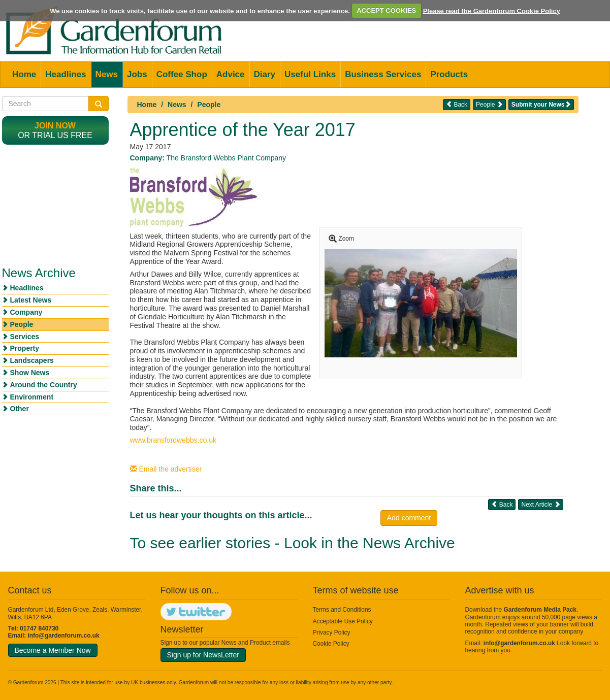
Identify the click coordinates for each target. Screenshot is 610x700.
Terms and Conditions (342, 610)
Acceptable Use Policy (343, 621)
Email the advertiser (166, 469)
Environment (32, 397)
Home (24, 74)
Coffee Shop (182, 74)
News (107, 74)
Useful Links (310, 74)
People (209, 105)
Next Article (540, 504)
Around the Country (44, 385)
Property (25, 348)
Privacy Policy (332, 632)
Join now (55, 126)
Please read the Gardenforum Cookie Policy (492, 10)
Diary (265, 74)
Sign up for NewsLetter (203, 655)
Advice (231, 74)
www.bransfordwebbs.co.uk (173, 440)
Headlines (66, 74)
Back (457, 104)
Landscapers (32, 360)
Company (26, 312)
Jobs (137, 74)
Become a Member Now (53, 650)
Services (25, 337)
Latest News (31, 300)
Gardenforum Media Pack (540, 610)
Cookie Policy (331, 644)
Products (449, 74)
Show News (30, 373)
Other (20, 409)
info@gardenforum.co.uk (64, 636)
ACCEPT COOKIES (386, 10)
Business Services (383, 74)
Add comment (409, 518)
